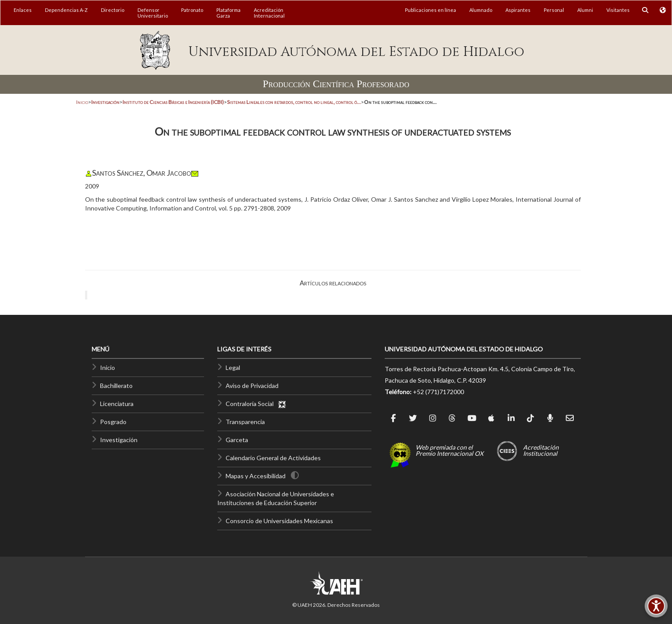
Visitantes (618, 10)
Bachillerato (116, 386)
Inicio (82, 102)
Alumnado (481, 10)
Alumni (585, 10)
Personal (554, 10)
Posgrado (113, 422)
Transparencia (245, 422)
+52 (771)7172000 (438, 392)
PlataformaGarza (228, 13)
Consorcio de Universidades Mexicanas (279, 521)
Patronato (192, 10)
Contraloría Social (256, 404)
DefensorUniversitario (153, 13)
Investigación (119, 440)
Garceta (237, 440)
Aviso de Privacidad (252, 386)
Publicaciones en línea (431, 10)
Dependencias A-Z (66, 10)
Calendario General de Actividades (273, 458)
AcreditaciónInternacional (269, 13)
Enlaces (23, 10)
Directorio (113, 10)
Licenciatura (117, 404)
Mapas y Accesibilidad (256, 476)
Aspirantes (518, 10)
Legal (233, 367)
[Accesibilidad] (656, 606)
